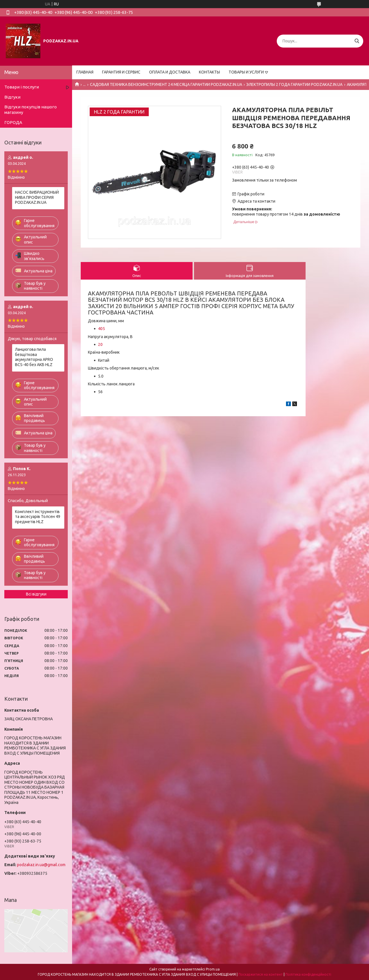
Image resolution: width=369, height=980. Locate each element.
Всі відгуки (36, 594)
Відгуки (12, 97)
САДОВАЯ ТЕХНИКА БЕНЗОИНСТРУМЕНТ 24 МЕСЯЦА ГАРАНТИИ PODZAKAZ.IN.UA (166, 84)
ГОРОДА (13, 122)
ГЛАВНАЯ (85, 72)
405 (101, 329)
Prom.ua (213, 969)
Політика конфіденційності (308, 974)
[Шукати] (357, 41)
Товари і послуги (22, 87)
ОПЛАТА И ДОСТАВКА (170, 72)
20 (100, 344)
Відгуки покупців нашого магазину (31, 110)
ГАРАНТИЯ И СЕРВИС (121, 72)
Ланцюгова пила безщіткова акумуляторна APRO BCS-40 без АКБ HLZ (34, 357)
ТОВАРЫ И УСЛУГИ (246, 72)
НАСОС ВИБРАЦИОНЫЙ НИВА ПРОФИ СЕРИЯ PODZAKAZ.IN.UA (37, 197)
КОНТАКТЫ (209, 72)
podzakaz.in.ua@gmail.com (41, 865)
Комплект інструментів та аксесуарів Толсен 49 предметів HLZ (38, 517)
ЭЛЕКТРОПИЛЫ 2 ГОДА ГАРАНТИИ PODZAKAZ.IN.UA (294, 84)
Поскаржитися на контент (261, 974)
